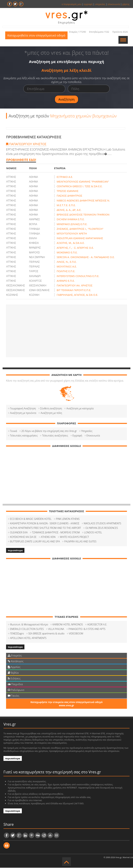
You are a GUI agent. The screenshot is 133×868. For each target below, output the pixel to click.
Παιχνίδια (15, 684)
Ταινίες (14, 696)
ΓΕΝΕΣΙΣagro (17, 634)
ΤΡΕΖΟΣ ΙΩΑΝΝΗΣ (68, 191)
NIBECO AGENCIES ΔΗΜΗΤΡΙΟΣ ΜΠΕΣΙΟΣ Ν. (83, 201)
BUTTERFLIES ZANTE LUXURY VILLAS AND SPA (35, 542)
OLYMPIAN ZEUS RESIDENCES (102, 528)
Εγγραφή (77, 436)
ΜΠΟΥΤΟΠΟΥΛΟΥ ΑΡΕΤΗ (72, 234)
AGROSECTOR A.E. (97, 625)
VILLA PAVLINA (56, 629)
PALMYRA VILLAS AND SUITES (80, 542)
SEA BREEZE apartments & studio (46, 634)
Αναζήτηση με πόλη (51, 413)
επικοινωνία (114, 4)
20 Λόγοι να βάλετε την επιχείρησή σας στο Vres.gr (49, 431)
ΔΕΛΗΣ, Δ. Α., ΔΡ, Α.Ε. (69, 210)
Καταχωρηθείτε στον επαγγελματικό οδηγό (37, 40)
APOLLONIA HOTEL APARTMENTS (28, 638)
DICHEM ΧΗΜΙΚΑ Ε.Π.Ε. (71, 220)
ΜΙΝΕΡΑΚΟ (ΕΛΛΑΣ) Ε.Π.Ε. (72, 224)
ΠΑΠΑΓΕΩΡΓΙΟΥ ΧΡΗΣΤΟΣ (26, 144)
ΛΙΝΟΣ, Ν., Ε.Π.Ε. (67, 262)
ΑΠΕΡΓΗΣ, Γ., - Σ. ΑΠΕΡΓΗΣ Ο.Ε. (75, 248)
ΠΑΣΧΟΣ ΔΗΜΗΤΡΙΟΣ (69, 196)
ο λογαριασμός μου (72, 4)
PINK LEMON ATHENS (68, 519)
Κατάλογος (16, 662)
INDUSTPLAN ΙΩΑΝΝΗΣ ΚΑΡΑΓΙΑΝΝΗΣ (80, 238)
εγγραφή (88, 4)
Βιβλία (13, 673)
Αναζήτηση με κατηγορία (80, 409)
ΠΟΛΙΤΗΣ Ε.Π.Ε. (66, 271)
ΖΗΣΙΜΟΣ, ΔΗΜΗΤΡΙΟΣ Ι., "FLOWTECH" (80, 229)
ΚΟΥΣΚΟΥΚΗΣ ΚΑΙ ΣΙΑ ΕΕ (23, 537)
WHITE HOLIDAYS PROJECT (74, 537)
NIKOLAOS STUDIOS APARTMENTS (103, 524)
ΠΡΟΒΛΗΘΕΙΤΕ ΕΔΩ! (21, 160)
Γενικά (14, 431)
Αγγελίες (14, 667)
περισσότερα (15, 551)
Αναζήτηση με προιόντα (23, 413)
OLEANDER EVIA (19, 533)
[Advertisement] (66, 331)
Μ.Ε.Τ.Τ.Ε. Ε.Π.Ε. (66, 205)
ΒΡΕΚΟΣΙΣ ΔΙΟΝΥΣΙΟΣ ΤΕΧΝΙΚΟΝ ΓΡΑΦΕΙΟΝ (83, 215)
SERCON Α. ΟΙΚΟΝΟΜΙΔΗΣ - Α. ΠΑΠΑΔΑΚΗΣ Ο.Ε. (86, 257)
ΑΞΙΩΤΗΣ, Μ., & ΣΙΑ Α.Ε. (71, 243)
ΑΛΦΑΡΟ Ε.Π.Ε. (66, 281)
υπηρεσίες (100, 4)
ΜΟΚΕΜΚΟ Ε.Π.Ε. (67, 253)
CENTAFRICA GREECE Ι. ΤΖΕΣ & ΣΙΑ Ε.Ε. (79, 187)
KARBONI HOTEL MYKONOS (68, 625)
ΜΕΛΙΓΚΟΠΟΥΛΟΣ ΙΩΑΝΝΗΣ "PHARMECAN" (83, 182)
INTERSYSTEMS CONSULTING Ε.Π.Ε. (78, 276)
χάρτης (126, 4)
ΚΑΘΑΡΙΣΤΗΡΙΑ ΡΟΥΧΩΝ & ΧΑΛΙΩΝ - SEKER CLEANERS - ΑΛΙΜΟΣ (45, 524)
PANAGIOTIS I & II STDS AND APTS (87, 629)
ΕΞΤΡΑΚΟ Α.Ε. (65, 177)
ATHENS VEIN (48, 537)
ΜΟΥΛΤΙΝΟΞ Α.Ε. (67, 267)
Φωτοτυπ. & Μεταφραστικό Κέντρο (29, 625)
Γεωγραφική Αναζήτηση (23, 409)
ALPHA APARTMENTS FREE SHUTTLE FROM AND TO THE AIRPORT (46, 528)
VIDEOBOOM (76, 634)
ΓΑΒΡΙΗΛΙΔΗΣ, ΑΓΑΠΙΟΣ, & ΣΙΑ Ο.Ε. (77, 295)
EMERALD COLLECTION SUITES (27, 629)
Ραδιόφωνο (16, 690)
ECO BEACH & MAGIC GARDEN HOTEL (31, 519)
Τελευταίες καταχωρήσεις (24, 436)
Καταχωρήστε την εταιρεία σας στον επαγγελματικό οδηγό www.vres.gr (66, 704)
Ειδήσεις (14, 679)
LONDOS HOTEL (93, 533)
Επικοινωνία (93, 436)
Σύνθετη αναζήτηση (51, 409)
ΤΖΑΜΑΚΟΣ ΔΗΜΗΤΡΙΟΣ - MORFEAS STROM (56, 533)
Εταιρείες (15, 656)
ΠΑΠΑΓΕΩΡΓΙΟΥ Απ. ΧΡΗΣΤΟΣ (74, 286)
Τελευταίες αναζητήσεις (55, 436)
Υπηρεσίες (87, 431)
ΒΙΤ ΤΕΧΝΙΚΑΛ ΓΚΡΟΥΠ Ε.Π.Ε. (74, 290)
